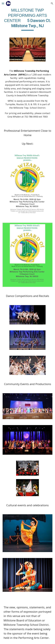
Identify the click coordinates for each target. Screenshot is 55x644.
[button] (3, 3)
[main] (27, 19)
